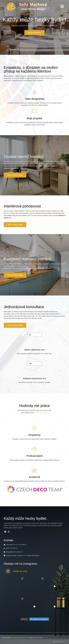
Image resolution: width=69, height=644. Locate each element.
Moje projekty (35, 118)
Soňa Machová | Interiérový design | (20, 638)
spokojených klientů (41, 413)
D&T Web (64, 641)
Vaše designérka (35, 99)
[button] (34, 33)
